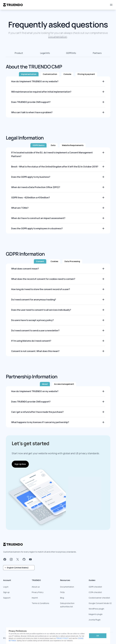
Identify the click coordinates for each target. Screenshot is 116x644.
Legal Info (45, 53)
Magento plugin (96, 614)
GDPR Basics (38, 145)
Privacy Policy (38, 592)
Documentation (58, 37)
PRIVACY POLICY (62, 638)
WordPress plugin (96, 609)
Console (67, 74)
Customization (50, 74)
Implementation (29, 74)
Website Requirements (73, 145)
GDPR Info (71, 53)
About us (36, 587)
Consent (40, 261)
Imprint (35, 598)
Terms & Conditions (40, 603)
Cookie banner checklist (99, 598)
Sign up (6, 592)
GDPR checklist (95, 587)
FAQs (62, 592)
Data (53, 145)
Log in (6, 587)
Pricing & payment (86, 74)
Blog (62, 598)
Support (7, 598)
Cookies (54, 261)
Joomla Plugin (95, 620)
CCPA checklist (95, 592)
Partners (97, 53)
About (45, 384)
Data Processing (72, 261)
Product (19, 53)
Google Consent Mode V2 (100, 603)
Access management (64, 384)
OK (98, 636)
